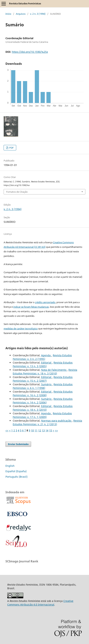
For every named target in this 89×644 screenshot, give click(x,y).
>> (56, 430)
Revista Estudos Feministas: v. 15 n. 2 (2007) (43, 379)
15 (51, 430)
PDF (11, 148)
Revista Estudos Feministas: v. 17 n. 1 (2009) (42, 415)
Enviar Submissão (18, 444)
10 (32, 430)
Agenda (46, 355)
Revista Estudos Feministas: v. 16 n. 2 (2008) (43, 393)
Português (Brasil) (16, 477)
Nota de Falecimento (54, 370)
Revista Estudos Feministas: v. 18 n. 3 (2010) (45, 372)
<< (7, 430)
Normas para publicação (57, 421)
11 (36, 430)
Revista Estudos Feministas (25, 3)
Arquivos (21, 14)
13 (43, 430)
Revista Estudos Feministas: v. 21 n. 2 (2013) (47, 422)
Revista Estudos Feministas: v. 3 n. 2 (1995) (42, 357)
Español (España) (16, 471)
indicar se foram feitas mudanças (31, 307)
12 (40, 430)
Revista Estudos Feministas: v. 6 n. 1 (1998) (43, 386)
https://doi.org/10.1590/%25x (30, 52)
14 (47, 430)
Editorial (47, 363)
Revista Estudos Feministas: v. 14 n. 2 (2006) (43, 401)
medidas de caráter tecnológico (21, 329)
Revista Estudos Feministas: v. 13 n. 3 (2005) (43, 364)
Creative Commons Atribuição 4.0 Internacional (40, 603)
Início (8, 14)
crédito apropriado (45, 302)
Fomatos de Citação (17, 192)
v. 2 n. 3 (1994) (38, 14)
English (10, 466)
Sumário (47, 384)
